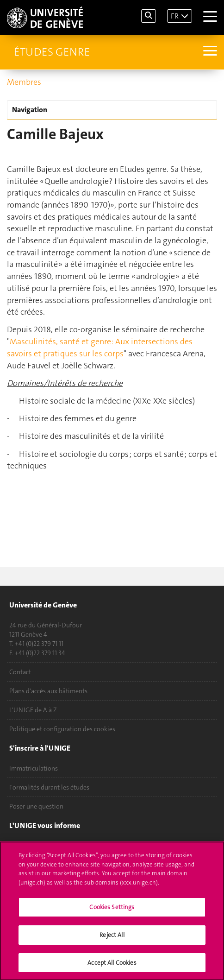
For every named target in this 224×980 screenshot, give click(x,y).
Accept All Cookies (112, 966)
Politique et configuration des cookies (62, 729)
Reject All (112, 938)
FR (175, 16)
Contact (20, 672)
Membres (24, 82)
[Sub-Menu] (209, 52)
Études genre (52, 52)
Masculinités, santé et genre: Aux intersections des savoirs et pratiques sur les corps (100, 348)
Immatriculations (34, 768)
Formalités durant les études (49, 787)
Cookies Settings (112, 910)
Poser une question (36, 806)
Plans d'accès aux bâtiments (48, 691)
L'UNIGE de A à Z (33, 710)
